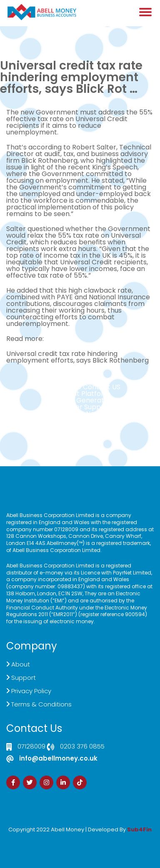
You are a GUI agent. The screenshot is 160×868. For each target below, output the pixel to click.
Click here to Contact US (80, 387)
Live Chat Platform (80, 394)
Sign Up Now (80, 414)
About (21, 664)
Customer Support (80, 407)
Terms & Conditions (41, 704)
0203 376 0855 (82, 747)
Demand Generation (80, 400)
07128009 (31, 747)
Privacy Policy (31, 691)
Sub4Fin (139, 829)
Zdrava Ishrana (100, 835)
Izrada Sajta (55, 835)
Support (24, 678)
